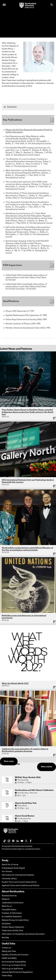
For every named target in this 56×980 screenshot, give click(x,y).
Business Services (9, 896)
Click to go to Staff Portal (12, 969)
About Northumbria (13, 892)
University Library (9, 879)
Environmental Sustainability (14, 962)
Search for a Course (10, 865)
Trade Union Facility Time (12, 931)
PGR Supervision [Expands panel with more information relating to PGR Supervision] (13, 265)
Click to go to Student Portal (14, 965)
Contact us (6, 948)
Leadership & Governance (13, 903)
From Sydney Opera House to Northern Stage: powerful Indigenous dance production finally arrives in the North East (28, 412)
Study (5, 861)
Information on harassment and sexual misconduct (23, 934)
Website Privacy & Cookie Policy (15, 920)
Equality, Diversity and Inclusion (15, 955)
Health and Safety (9, 958)
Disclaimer (6, 924)
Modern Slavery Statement (13, 927)
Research (6, 899)
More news (9, 761)
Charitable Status (9, 910)
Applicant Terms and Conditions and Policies (20, 886)
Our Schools (7, 872)
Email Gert (12, 107)
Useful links (9, 944)
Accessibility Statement (12, 917)
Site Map (5, 938)
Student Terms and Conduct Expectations (19, 882)
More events (47, 767)
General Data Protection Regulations (17, 972)
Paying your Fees (9, 951)
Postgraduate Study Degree (13, 868)
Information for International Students (18, 875)
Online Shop (7, 976)
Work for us (7, 906)
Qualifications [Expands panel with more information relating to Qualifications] (11, 301)
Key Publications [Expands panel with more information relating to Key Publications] (13, 120)
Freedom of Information (12, 913)
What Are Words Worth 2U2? (15, 684)
